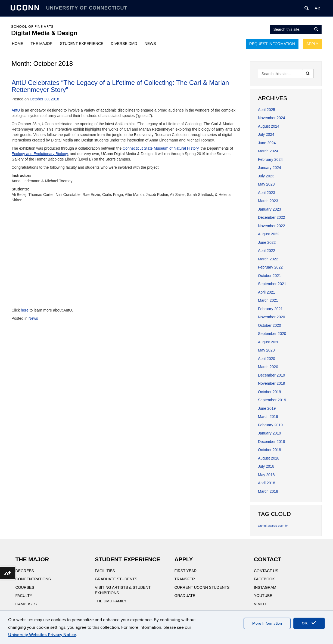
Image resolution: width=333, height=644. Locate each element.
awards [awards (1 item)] (272, 526)
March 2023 (268, 201)
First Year (186, 571)
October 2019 (270, 392)
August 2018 (269, 458)
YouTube (263, 596)
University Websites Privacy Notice (42, 635)
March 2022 (268, 259)
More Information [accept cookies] (267, 623)
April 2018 (267, 483)
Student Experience (82, 44)
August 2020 (269, 342)
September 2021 (272, 284)
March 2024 (268, 151)
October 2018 (270, 450)
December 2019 (272, 375)
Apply (312, 44)
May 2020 (266, 350)
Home (18, 44)
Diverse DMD (124, 44)
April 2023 (267, 193)
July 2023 (266, 176)
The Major (42, 44)
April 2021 (267, 292)
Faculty (24, 596)
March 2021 (268, 300)
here (25, 310)
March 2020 (268, 367)
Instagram (265, 587)
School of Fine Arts (32, 27)
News (150, 44)
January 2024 (270, 168)
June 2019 (267, 408)
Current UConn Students (202, 587)
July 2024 (266, 134)
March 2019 (268, 417)
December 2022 (272, 217)
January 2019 (270, 433)
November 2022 (272, 226)
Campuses (26, 604)
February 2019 (270, 425)
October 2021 (270, 276)
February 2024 (270, 159)
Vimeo (260, 604)
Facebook (264, 579)
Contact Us (266, 571)
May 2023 (266, 184)
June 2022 (267, 242)
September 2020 (272, 334)
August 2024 (269, 126)
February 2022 (270, 267)
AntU (16, 110)
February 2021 (270, 309)
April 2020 (267, 359)
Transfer (185, 579)
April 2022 (267, 251)
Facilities (105, 571)
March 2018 (268, 491)
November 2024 (272, 118)
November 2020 (272, 317)
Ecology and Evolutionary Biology (40, 154)
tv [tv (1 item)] (287, 526)
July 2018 (266, 466)
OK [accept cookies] (309, 623)
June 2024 (267, 143)
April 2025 (267, 110)
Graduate (185, 596)
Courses (25, 587)
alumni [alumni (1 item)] (262, 526)
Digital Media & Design (44, 33)
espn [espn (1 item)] (281, 526)
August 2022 (269, 234)
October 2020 (270, 325)
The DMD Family (111, 601)
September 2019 (272, 400)
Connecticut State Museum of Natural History (160, 148)
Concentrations (33, 579)
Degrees (25, 571)
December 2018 (272, 442)
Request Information (272, 44)
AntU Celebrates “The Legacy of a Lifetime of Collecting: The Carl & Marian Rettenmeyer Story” (120, 86)
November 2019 (272, 383)
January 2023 (270, 209)
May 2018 (266, 475)
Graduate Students (116, 579)
